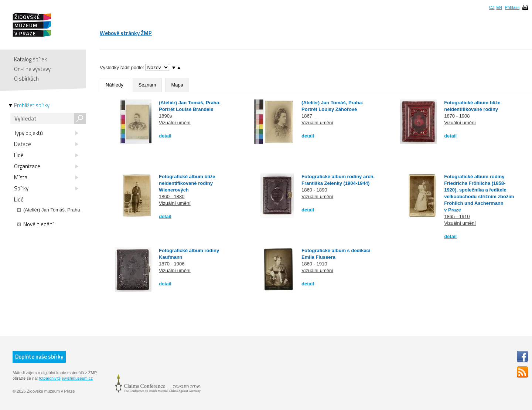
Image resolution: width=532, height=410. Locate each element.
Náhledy (115, 85)
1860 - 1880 (172, 196)
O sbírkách (26, 79)
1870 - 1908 (457, 116)
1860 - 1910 (314, 264)
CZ (492, 7)
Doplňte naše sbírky (39, 357)
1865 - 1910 (457, 216)
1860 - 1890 (314, 190)
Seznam (147, 85)
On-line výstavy (32, 69)
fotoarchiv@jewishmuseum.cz (66, 378)
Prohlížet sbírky (32, 105)
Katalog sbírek (30, 59)
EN (499, 7)
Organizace (46, 166)
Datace (46, 144)
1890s (165, 116)
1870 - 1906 (172, 264)
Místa (46, 177)
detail (165, 136)
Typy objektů (46, 133)
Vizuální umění (175, 123)
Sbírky (46, 189)
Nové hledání (35, 224)
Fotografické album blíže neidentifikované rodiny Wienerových (187, 183)
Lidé (46, 155)
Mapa (177, 85)
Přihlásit (512, 7)
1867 (307, 116)
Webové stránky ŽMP (126, 33)
